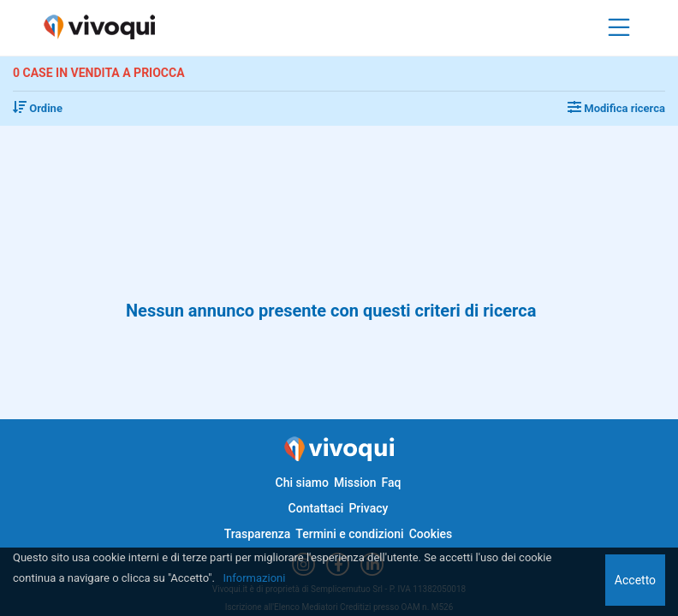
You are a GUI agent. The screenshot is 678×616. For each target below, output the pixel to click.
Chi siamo (302, 483)
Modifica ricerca (616, 108)
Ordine (38, 108)
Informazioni (255, 578)
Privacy (368, 508)
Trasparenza (258, 534)
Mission (355, 483)
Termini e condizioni (349, 534)
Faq (391, 483)
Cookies (431, 534)
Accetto (635, 580)
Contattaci (316, 508)
